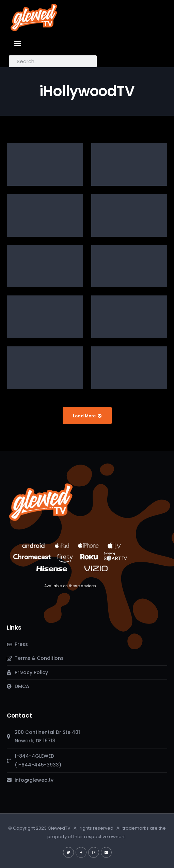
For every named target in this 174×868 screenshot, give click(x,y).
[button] (18, 43)
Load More (87, 416)
